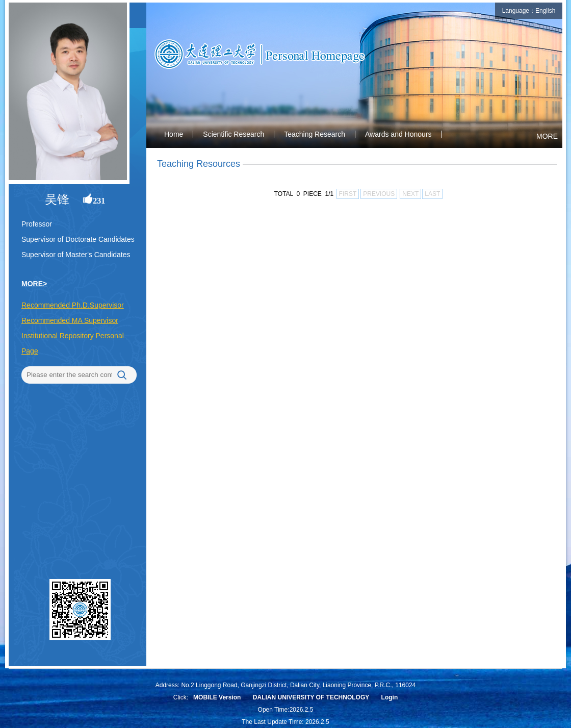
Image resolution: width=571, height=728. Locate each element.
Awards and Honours (398, 134)
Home (174, 134)
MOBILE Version (217, 697)
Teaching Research (315, 134)
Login (390, 697)
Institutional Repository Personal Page (73, 343)
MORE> (34, 284)
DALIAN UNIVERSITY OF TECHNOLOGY (311, 697)
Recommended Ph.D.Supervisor (73, 305)
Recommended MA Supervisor (70, 320)
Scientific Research (233, 134)
